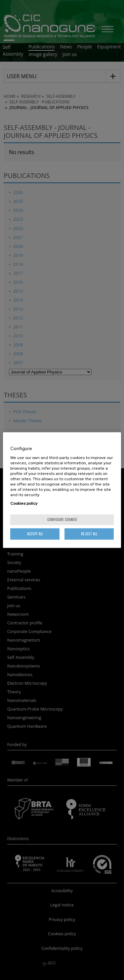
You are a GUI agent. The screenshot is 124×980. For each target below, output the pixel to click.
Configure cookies (62, 519)
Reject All (89, 534)
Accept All (35, 534)
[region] (62, 490)
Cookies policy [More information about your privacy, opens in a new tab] (24, 503)
